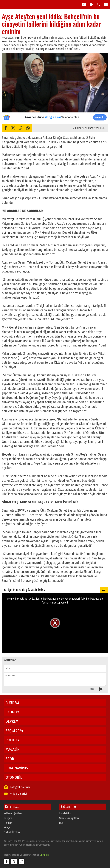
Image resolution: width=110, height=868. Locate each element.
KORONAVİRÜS (17, 768)
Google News (53, 117)
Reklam (8, 823)
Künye (7, 827)
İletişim (8, 818)
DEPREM (12, 721)
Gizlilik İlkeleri (12, 832)
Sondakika (65, 813)
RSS (61, 823)
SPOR (10, 759)
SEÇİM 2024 (14, 731)
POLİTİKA (13, 740)
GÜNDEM (12, 703)
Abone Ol (100, 117)
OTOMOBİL (14, 777)
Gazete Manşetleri (69, 818)
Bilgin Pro (45, 855)
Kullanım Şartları (13, 813)
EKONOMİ (13, 712)
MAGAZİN (13, 749)
